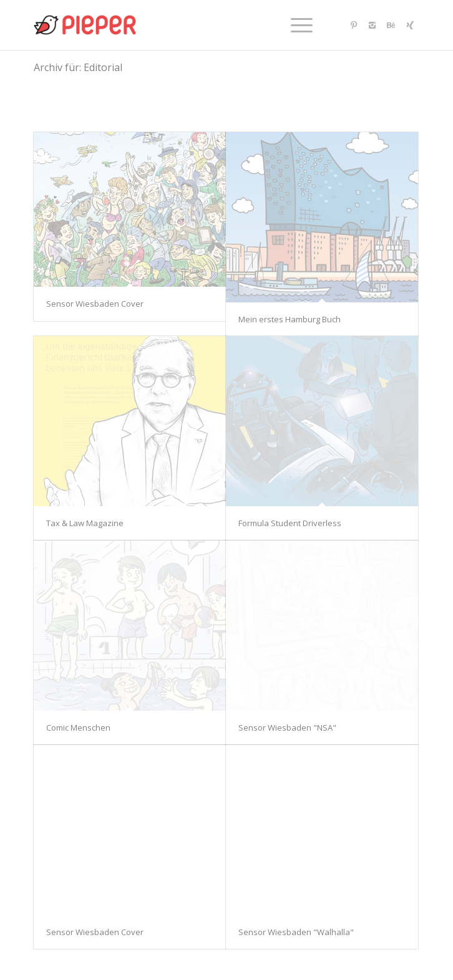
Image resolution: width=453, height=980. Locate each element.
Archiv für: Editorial (78, 67)
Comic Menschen (78, 728)
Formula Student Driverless (290, 523)
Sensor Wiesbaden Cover (95, 304)
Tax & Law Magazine (85, 523)
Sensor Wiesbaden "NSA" (287, 728)
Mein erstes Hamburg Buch (290, 319)
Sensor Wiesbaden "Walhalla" (296, 932)
